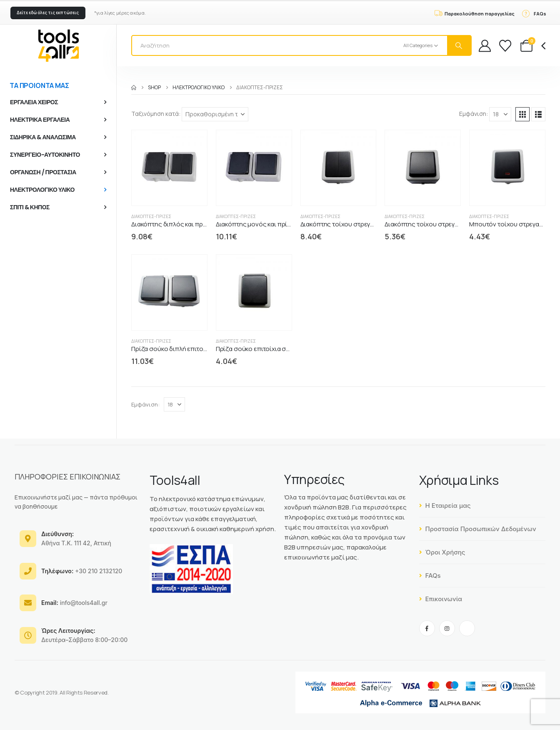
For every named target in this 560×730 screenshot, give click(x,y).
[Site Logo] (58, 45)
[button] (48, 13)
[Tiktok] (467, 628)
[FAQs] (534, 13)
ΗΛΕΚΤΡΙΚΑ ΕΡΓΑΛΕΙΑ (40, 120)
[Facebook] (427, 628)
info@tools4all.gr (74, 603)
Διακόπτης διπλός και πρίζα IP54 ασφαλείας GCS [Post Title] (201, 224)
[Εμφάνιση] (500, 114)
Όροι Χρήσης (442, 552)
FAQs (430, 576)
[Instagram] (447, 628)
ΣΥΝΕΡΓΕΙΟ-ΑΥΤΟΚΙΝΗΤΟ (45, 155)
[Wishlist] (505, 46)
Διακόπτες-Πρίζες (151, 216)
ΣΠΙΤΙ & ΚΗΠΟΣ (30, 207)
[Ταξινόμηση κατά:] (215, 114)
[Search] (459, 45)
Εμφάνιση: (474, 114)
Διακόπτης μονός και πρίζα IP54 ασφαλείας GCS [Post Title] (285, 224)
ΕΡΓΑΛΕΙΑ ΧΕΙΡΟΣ (34, 102)
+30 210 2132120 (82, 571)
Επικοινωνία (441, 599)
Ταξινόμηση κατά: (156, 114)
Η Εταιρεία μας (445, 505)
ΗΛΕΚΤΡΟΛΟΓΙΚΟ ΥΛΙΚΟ (42, 190)
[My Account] (485, 46)
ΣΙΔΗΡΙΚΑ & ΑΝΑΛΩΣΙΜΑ (43, 137)
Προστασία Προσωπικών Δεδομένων (478, 529)
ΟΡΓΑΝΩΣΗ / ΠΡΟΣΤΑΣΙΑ (43, 172)
